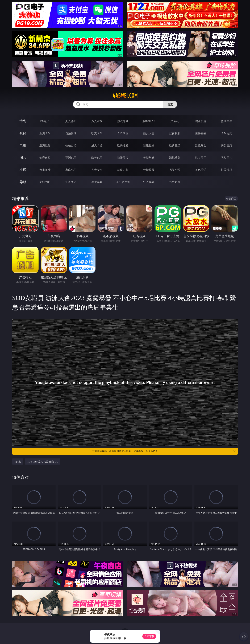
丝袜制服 (175, 133)
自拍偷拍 (71, 133)
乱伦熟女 (201, 145)
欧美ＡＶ (97, 133)
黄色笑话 (201, 170)
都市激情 (45, 170)
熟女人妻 (149, 133)
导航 (23, 182)
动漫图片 (123, 158)
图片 (23, 157)
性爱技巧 (227, 170)
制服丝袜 (149, 145)
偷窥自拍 (45, 158)
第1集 (18, 462)
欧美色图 (97, 158)
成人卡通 (97, 145)
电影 (23, 145)
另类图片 (227, 158)
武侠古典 (123, 170)
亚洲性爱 (45, 145)
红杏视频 (149, 182)
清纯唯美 (175, 158)
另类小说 (175, 170)
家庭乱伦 (71, 170)
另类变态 (227, 145)
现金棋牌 (201, 121)
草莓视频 (97, 182)
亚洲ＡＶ (45, 133)
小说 (23, 170)
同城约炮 (45, 182)
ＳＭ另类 (227, 133)
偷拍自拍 (71, 145)
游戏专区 (123, 121)
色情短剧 (175, 182)
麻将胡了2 (149, 121)
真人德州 (71, 121)
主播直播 (201, 133)
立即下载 (149, 636)
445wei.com (125, 96)
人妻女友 (97, 170)
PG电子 (45, 121)
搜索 (170, 104)
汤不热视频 (123, 182)
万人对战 (97, 121)
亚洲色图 (71, 158)
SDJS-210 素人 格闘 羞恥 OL (43, 462)
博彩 (23, 121)
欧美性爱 (123, 145)
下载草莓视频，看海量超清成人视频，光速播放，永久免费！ (164, 451)
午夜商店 (71, 182)
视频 (23, 133)
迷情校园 (149, 170)
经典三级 (175, 145)
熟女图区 (201, 158)
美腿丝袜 (149, 158)
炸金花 (175, 121)
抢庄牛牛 (227, 121)
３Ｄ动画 (123, 133)
